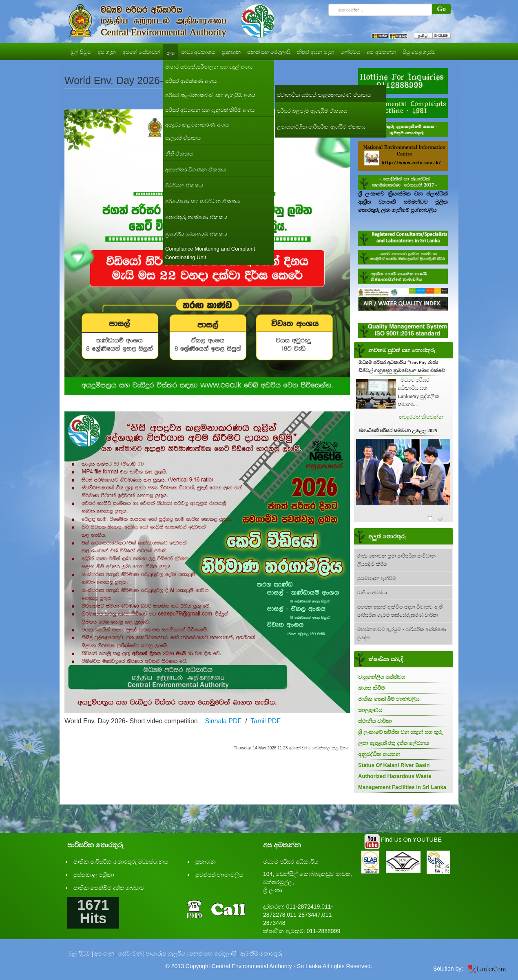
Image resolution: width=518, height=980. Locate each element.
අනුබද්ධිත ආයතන (379, 754)
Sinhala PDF (223, 721)
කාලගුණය (370, 710)
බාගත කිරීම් (371, 688)
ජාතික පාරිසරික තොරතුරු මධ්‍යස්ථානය (121, 862)
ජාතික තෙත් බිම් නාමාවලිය (389, 699)
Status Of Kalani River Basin (394, 765)
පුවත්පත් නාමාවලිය (219, 875)
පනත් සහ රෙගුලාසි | (214, 954)
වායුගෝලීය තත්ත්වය (382, 677)
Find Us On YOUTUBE (411, 840)
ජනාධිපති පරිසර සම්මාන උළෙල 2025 (398, 431)
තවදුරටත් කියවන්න (421, 417)
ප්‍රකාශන (206, 862)
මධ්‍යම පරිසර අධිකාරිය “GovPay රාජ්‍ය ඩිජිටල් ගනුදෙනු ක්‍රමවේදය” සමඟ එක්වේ (402, 367)
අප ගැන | (105, 954)
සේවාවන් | (131, 954)
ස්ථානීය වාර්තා (375, 721)
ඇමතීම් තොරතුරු (262, 954)
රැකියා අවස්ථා (372, 593)
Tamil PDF (266, 721)
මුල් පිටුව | (81, 954)
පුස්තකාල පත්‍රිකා (94, 875)
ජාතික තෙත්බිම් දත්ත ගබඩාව (109, 888)
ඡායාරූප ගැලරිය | (167, 954)
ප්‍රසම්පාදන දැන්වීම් (377, 578)
